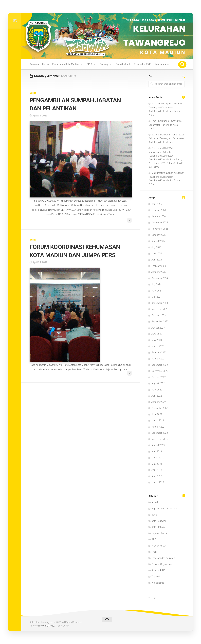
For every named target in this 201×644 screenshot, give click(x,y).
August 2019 (158, 445)
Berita (45, 64)
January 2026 (159, 216)
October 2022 (159, 377)
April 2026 (157, 204)
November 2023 (160, 309)
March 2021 (158, 420)
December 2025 (160, 223)
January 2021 (159, 427)
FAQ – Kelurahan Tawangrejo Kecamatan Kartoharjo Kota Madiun (165, 125)
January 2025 (159, 272)
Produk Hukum (159, 546)
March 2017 (158, 482)
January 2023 (159, 359)
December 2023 (160, 303)
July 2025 (156, 247)
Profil (154, 552)
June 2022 (157, 390)
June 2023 (157, 334)
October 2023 (159, 315)
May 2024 (157, 297)
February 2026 (159, 210)
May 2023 (157, 340)
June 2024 (157, 291)
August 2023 (158, 328)
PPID (89, 64)
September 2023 (160, 322)
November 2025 (160, 229)
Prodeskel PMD (143, 64)
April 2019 (157, 451)
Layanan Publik (159, 533)
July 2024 (156, 284)
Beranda (34, 64)
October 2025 (159, 235)
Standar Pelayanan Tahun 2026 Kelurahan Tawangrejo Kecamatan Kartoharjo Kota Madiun (166, 138)
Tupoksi (156, 577)
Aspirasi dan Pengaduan (164, 509)
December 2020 (160, 433)
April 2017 (157, 476)
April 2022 (157, 396)
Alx (67, 626)
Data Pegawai (159, 521)
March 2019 (158, 458)
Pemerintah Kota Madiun (66, 64)
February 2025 (159, 266)
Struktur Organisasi (162, 564)
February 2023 (159, 353)
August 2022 (158, 383)
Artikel (155, 502)
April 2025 (157, 260)
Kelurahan (160, 64)
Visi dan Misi (158, 583)
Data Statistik (123, 64)
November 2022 (160, 371)
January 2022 (159, 402)
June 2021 (157, 414)
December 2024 (160, 278)
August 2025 (158, 241)
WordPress (48, 626)
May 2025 (157, 254)
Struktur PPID (158, 570)
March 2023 (158, 346)
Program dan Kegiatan (163, 558)
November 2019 (160, 439)
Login (154, 597)
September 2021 (160, 408)
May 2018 (157, 464)
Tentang (104, 64)
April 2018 (157, 470)
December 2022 (160, 365)
